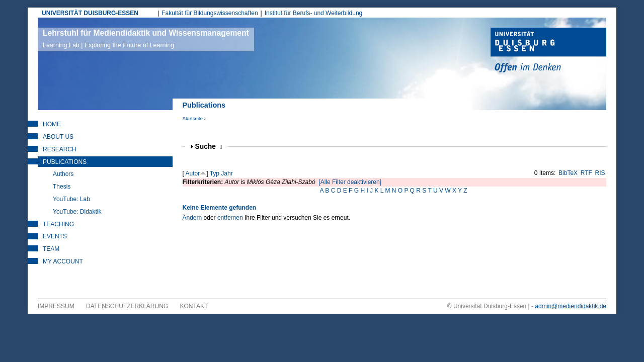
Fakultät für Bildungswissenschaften (210, 13)
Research (60, 149)
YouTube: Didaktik (77, 212)
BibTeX (568, 173)
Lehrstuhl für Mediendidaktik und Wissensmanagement (146, 39)
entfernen (230, 218)
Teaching (58, 224)
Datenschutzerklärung (127, 306)
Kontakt (194, 306)
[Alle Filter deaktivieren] (350, 182)
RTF (586, 173)
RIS (600, 173)
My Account (63, 261)
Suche (209, 147)
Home (52, 124)
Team (51, 249)
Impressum (56, 306)
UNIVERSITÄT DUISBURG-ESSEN (90, 13)
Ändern (192, 218)
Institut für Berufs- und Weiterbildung (314, 13)
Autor (193, 173)
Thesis (62, 187)
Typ (215, 173)
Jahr (227, 173)
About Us (58, 137)
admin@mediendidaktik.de (571, 306)
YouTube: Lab (71, 199)
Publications (65, 162)
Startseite (193, 118)
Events (55, 236)
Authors (63, 174)
